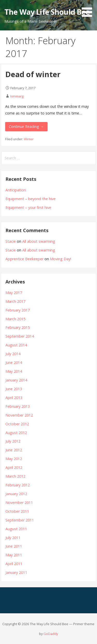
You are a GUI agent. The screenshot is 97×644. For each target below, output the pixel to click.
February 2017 (18, 310)
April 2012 (14, 467)
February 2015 (18, 327)
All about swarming (39, 241)
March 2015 (15, 319)
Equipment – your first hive (28, 207)
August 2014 (16, 345)
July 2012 (13, 441)
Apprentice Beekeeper (24, 259)
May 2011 (14, 555)
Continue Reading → (26, 127)
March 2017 (15, 301)
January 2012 (16, 494)
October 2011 (17, 511)
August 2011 (16, 529)
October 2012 (17, 424)
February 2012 (18, 485)
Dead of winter (33, 74)
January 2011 (16, 572)
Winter (29, 139)
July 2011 (13, 538)
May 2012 (14, 459)
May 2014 (14, 371)
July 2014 (13, 354)
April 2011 (14, 564)
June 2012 (14, 450)
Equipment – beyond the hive (31, 199)
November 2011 (19, 503)
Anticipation (16, 190)
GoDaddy (51, 634)
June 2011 (14, 546)
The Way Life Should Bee (47, 12)
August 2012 (16, 433)
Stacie (11, 241)
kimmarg (17, 96)
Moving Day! (61, 259)
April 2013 (14, 398)
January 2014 (16, 380)
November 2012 (19, 415)
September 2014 (20, 336)
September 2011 (20, 520)
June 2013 (14, 389)
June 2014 (14, 362)
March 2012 (15, 476)
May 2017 (14, 293)
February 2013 (18, 406)
